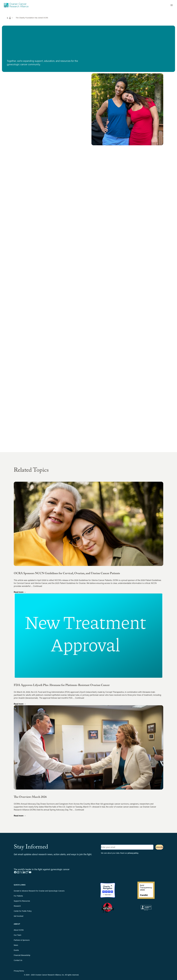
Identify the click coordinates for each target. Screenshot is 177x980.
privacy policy (133, 853)
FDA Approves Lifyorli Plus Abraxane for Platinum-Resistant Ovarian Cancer (62, 686)
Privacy (17, 971)
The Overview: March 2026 (30, 797)
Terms (22, 971)
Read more (20, 592)
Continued (38, 586)
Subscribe (159, 847)
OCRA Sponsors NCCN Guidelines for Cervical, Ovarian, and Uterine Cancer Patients (67, 574)
